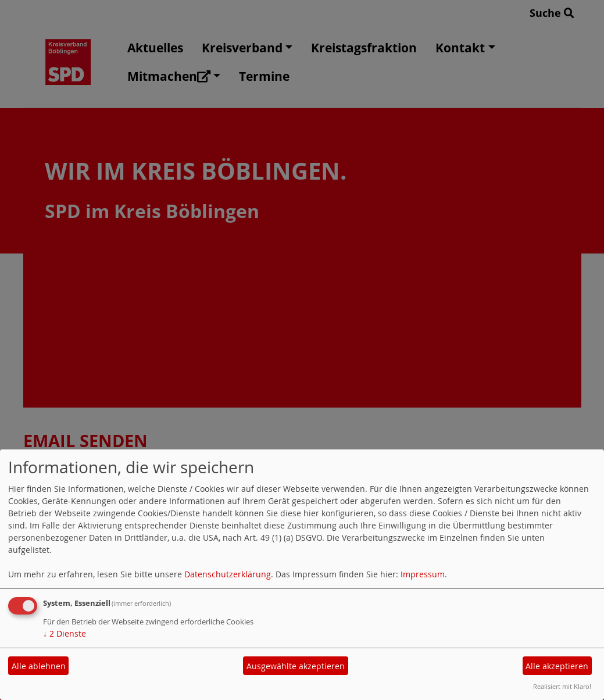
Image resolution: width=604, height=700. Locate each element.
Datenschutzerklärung (228, 574)
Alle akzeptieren (557, 666)
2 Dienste (65, 633)
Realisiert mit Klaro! (562, 686)
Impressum (423, 574)
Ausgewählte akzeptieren (296, 666)
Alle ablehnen (39, 666)
